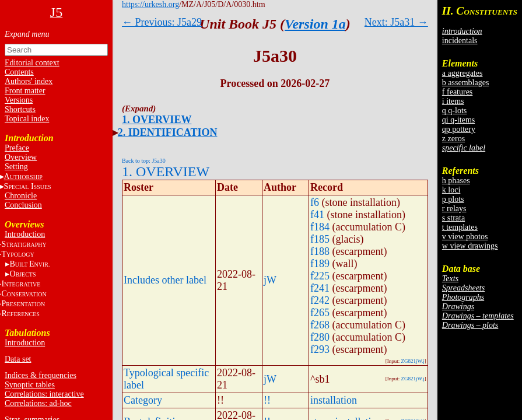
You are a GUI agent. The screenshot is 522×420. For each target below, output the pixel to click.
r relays (454, 209)
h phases (456, 181)
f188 (320, 251)
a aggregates (463, 73)
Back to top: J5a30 (144, 161)
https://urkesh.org (150, 4)
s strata (453, 218)
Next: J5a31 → (396, 22)
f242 (320, 300)
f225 (320, 276)
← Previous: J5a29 (162, 22)
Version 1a (315, 24)
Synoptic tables (30, 385)
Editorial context (32, 63)
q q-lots (454, 111)
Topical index (27, 119)
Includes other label (165, 280)
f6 (315, 202)
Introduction (25, 234)
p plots (453, 199)
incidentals (460, 41)
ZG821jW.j (412, 361)
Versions (19, 100)
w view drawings (470, 246)
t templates (460, 227)
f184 (320, 227)
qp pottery (459, 129)
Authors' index (29, 81)
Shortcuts (20, 109)
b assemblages (465, 83)
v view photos (465, 237)
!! (267, 400)
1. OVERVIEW (157, 120)
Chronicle (21, 196)
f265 (320, 313)
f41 (317, 215)
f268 (320, 325)
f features (457, 92)
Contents (19, 72)
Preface (17, 148)
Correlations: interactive (44, 394)
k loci (451, 190)
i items (453, 101)
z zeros (453, 139)
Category (143, 400)
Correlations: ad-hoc (38, 403)
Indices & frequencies (41, 375)
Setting (16, 167)
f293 (320, 349)
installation (334, 400)
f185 (320, 239)
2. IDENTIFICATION (168, 132)
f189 (320, 264)
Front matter (25, 91)
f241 (320, 288)
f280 (320, 337)
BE (29, 264)
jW (270, 280)
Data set (18, 359)
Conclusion (23, 205)
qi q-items (458, 120)
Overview (21, 157)
